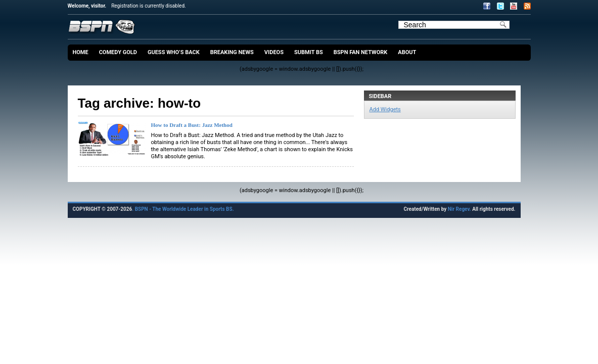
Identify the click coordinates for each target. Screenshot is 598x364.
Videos (274, 52)
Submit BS (309, 52)
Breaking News (232, 52)
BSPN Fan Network (361, 52)
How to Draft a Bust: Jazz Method (192, 125)
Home (81, 52)
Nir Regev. (460, 209)
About (407, 52)
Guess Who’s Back (174, 52)
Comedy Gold (118, 52)
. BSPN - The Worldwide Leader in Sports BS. (183, 209)
